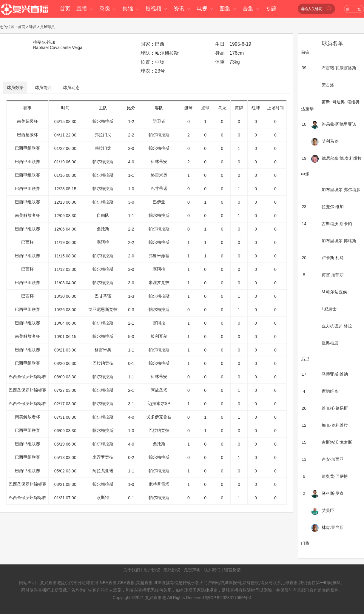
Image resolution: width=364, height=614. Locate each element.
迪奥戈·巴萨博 (324, 476)
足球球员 (47, 27)
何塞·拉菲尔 (322, 275)
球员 (33, 27)
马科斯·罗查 (322, 493)
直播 (85, 9)
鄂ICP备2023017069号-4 (228, 598)
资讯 (182, 9)
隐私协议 (172, 570)
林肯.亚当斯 (325, 527)
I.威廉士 (322, 309)
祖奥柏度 (323, 343)
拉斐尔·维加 (322, 207)
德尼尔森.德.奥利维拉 (331, 158)
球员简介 (43, 88)
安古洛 (321, 85)
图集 (228, 9)
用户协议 (152, 570)
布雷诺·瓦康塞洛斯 (329, 68)
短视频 (156, 9)
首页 (65, 9)
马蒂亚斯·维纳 (324, 374)
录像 (108, 9)
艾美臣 (321, 510)
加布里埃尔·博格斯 (332, 241)
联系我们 (212, 570)
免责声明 (192, 570)
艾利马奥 (323, 141)
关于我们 (132, 570)
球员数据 (15, 88)
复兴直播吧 (155, 598)
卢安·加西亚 (322, 459)
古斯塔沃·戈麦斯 (327, 442)
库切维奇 (320, 391)
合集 (251, 9)
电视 (205, 9)
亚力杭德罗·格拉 (330, 326)
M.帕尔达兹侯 (327, 292)
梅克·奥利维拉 (324, 425)
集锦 (131, 9)
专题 (271, 9)
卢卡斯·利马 (322, 258)
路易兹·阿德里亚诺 (329, 124)
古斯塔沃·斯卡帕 (327, 224)
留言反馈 (232, 570)
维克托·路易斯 (324, 408)
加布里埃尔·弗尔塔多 (334, 190)
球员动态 (71, 88)
